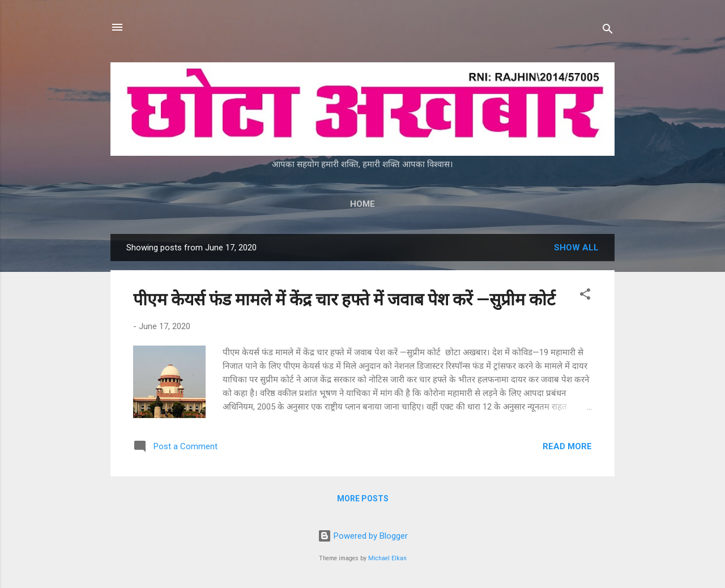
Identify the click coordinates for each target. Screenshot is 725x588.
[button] (585, 296)
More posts (363, 498)
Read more (567, 446)
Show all (576, 248)
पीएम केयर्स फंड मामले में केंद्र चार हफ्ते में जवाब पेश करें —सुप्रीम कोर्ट (346, 299)
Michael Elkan (387, 558)
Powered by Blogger (363, 536)
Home (362, 204)
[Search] (608, 31)
